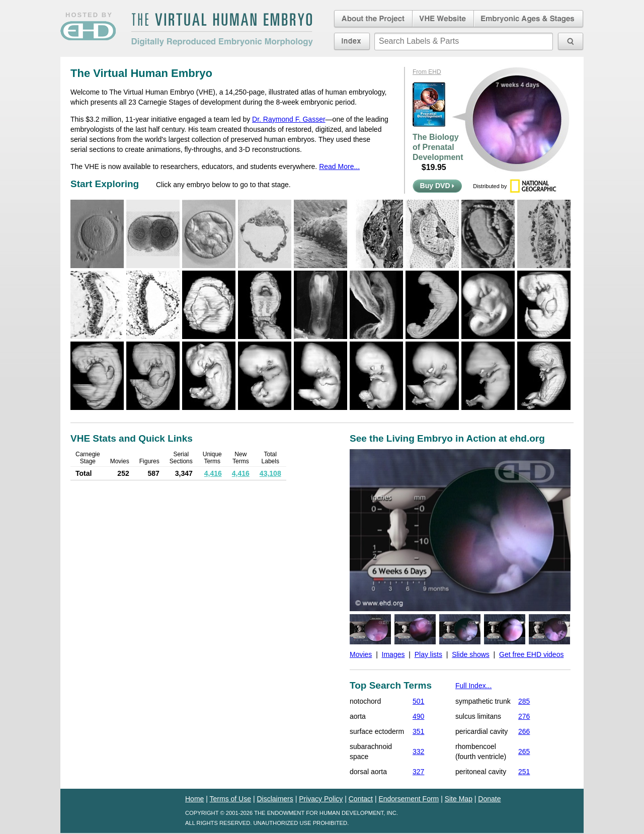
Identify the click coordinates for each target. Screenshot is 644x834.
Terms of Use (230, 799)
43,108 (270, 473)
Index (352, 41)
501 (418, 701)
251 (524, 772)
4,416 (213, 473)
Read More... (339, 166)
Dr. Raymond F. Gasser (289, 119)
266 (524, 731)
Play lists (428, 654)
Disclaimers (275, 799)
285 (524, 701)
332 (418, 752)
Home (194, 799)
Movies (361, 654)
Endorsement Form (409, 799)
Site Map (459, 799)
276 (524, 716)
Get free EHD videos (531, 654)
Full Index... (473, 686)
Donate (489, 799)
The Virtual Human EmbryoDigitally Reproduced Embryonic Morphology (222, 30)
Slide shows (471, 654)
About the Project (372, 19)
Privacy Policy (321, 799)
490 (418, 716)
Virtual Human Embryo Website (443, 19)
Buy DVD (437, 186)
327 (418, 772)
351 (418, 731)
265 (524, 752)
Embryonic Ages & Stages (529, 19)
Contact (361, 799)
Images (393, 654)
